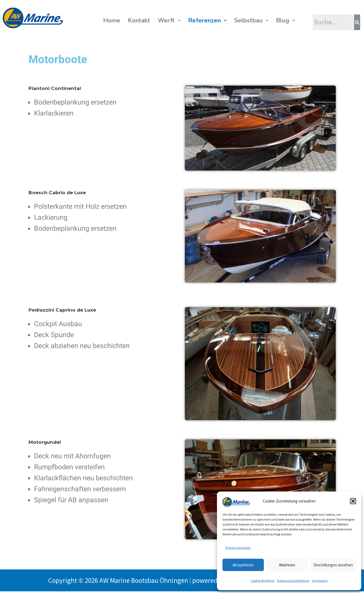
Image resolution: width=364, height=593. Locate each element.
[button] (353, 501)
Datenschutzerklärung (293, 581)
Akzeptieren (243, 565)
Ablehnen (287, 565)
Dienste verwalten (238, 548)
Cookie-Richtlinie (263, 581)
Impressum (320, 581)
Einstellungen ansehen (333, 565)
